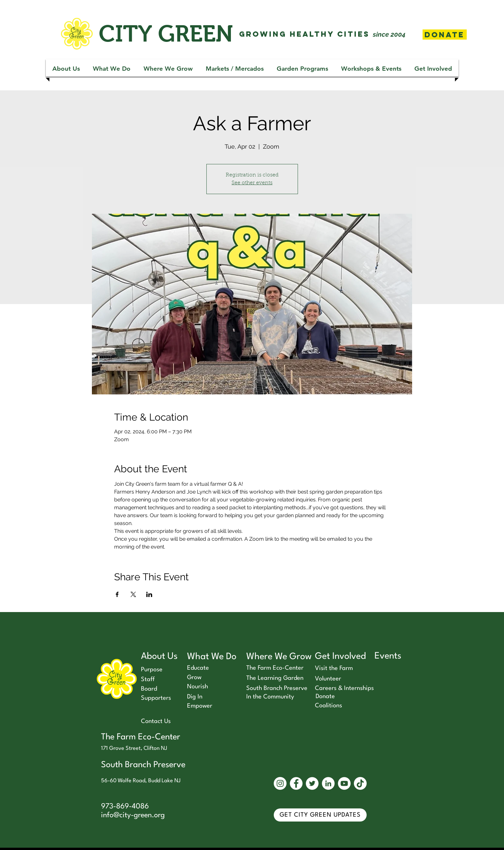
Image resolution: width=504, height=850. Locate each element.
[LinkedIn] (328, 783)
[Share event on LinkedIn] (149, 594)
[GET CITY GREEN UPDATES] (320, 815)
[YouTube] (344, 783)
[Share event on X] (133, 594)
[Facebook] (296, 783)
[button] (66, 69)
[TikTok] (360, 783)
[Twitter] (312, 783)
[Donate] (445, 35)
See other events (252, 183)
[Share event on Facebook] (117, 594)
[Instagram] (280, 783)
